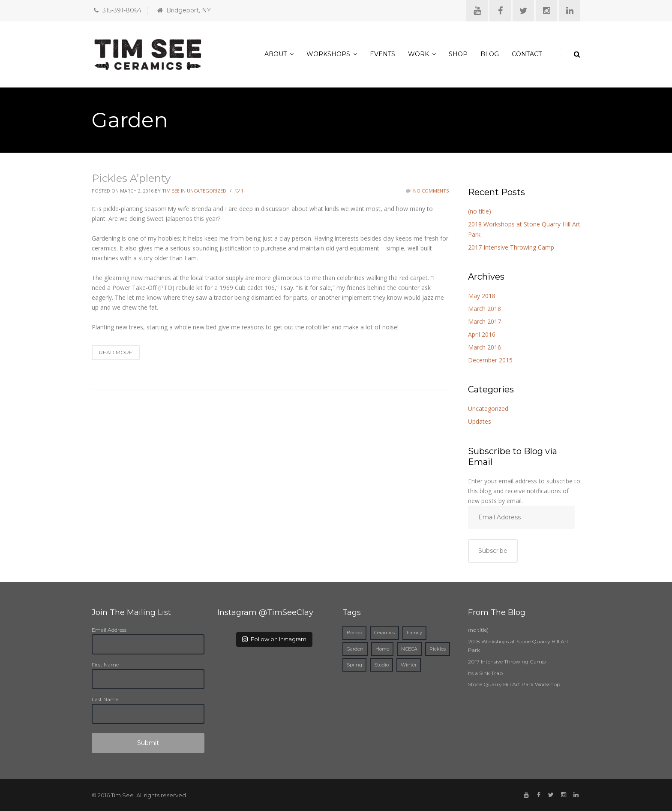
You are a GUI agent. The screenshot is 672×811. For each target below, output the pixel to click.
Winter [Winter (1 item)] (409, 665)
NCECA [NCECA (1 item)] (409, 649)
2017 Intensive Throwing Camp (511, 247)
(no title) (480, 211)
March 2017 (484, 321)
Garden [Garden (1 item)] (355, 649)
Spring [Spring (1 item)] (354, 665)
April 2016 (482, 334)
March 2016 (484, 347)
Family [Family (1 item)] (414, 633)
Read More (116, 352)
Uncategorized (207, 191)
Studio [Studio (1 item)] (381, 665)
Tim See (171, 191)
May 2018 (482, 296)
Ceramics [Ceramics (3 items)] (384, 633)
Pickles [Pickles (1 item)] (438, 649)
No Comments (427, 191)
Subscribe (493, 551)
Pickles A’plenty (131, 178)
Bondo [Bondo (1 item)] (354, 633)
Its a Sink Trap (485, 673)
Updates (480, 421)
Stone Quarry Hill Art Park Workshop (514, 684)
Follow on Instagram (274, 639)
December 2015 (490, 360)
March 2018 (484, 309)
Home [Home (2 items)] (382, 649)
